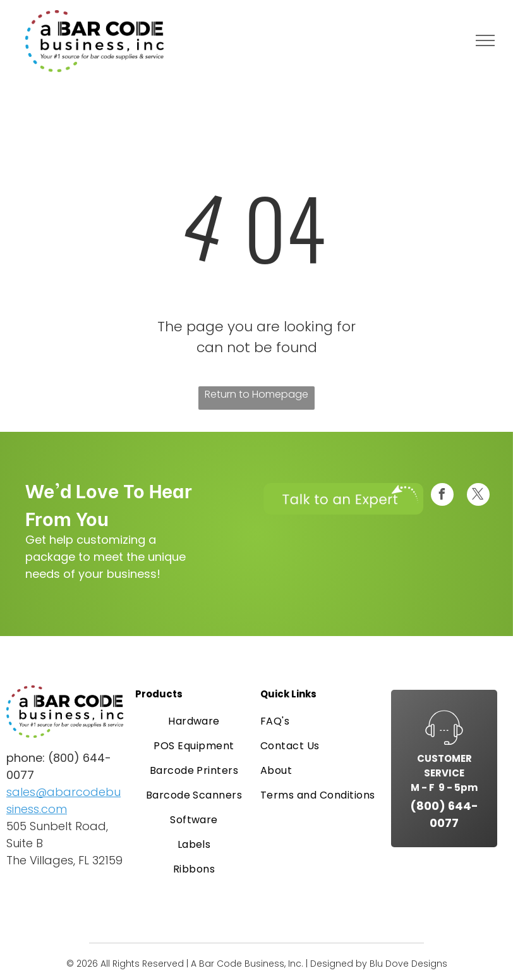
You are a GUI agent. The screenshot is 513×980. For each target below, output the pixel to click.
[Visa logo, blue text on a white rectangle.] (51, 898)
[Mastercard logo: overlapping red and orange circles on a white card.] (79, 898)
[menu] (485, 40)
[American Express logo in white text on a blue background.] (107, 898)
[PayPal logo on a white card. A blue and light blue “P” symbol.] (23, 898)
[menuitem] (194, 721)
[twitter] (478, 496)
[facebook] (442, 496)
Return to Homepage (256, 394)
